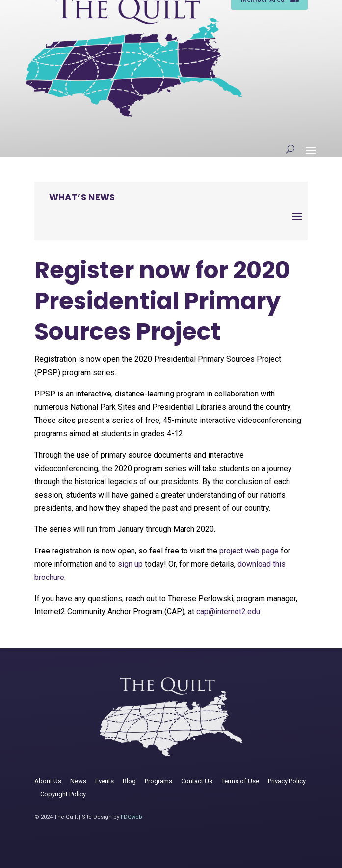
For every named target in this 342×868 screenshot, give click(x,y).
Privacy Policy (287, 781)
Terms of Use (240, 781)
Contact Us (197, 781)
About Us (48, 781)
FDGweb (132, 817)
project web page (249, 551)
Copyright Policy (63, 794)
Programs (158, 781)
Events (105, 781)
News (78, 781)
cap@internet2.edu (228, 612)
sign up (130, 564)
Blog (129, 781)
